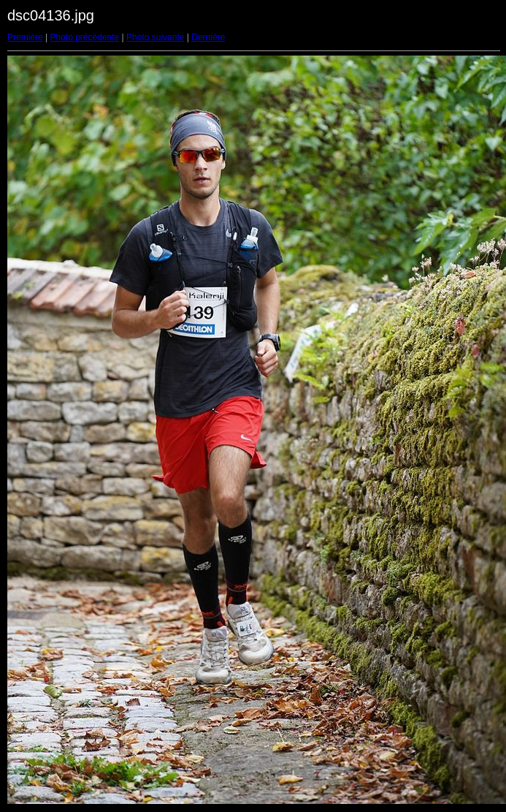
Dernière (208, 37)
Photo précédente (84, 37)
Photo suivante (155, 37)
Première (25, 37)
